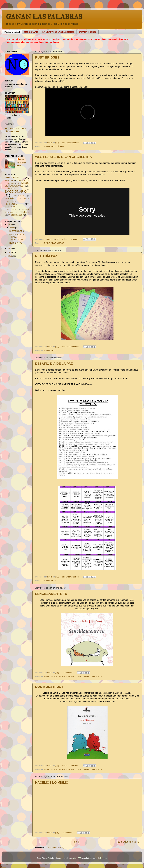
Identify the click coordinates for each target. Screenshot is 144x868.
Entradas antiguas (129, 842)
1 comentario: (67, 673)
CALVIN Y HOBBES (88, 32)
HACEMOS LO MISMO (52, 783)
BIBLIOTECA (50, 676)
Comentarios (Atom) (56, 848)
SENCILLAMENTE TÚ (51, 594)
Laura (22, 159)
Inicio (76, 842)
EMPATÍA (9, 198)
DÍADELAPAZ (50, 147)
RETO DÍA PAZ (46, 256)
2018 (10, 225)
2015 (10, 256)
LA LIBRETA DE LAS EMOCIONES (58, 32)
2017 (10, 249)
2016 (10, 252)
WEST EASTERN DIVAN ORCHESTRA (63, 157)
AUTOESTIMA (12, 177)
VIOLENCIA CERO (17, 215)
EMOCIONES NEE (19, 196)
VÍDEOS (61, 147)
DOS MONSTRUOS (49, 687)
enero (13, 228)
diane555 (77, 858)
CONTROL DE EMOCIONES (69, 676)
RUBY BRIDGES (47, 57)
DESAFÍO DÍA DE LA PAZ (54, 364)
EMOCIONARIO (31, 32)
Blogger (104, 858)
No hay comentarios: (70, 143)
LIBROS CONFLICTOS (92, 676)
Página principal (12, 32)
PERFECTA (11, 204)
